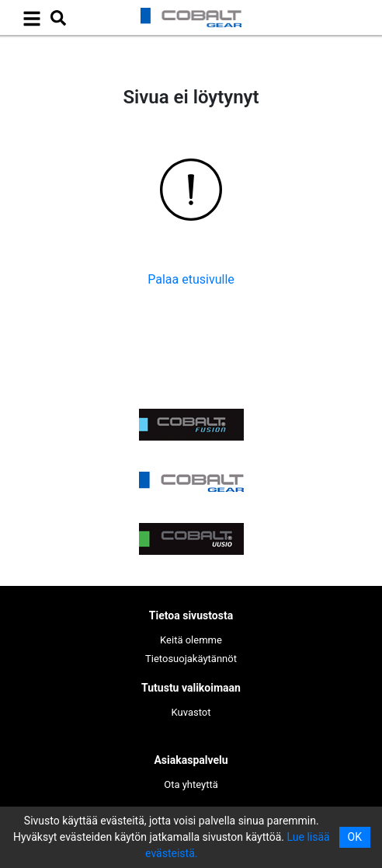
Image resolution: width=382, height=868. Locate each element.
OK (355, 837)
